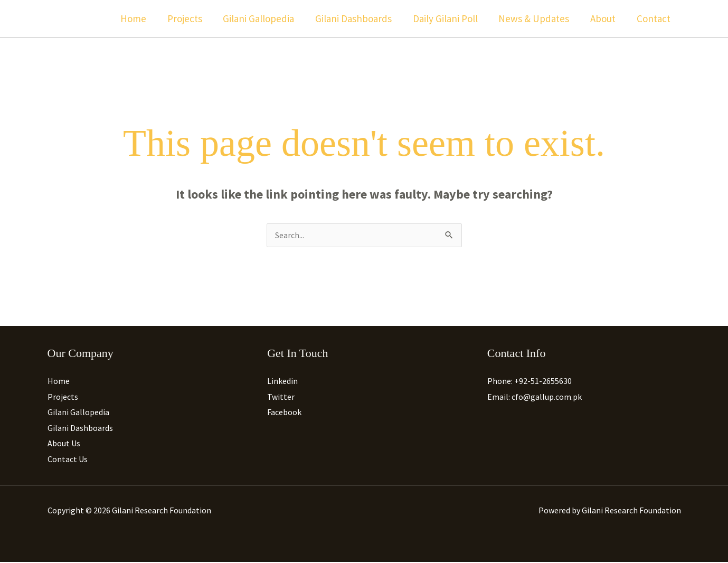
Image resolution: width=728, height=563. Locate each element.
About (604, 18)
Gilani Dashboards (358, 18)
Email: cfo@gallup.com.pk (535, 397)
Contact (654, 18)
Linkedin (282, 381)
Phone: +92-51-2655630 (530, 381)
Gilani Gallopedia (264, 18)
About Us (64, 444)
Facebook (284, 413)
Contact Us (68, 460)
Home (140, 18)
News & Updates (536, 18)
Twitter (281, 397)
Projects (191, 18)
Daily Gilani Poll (448, 18)
